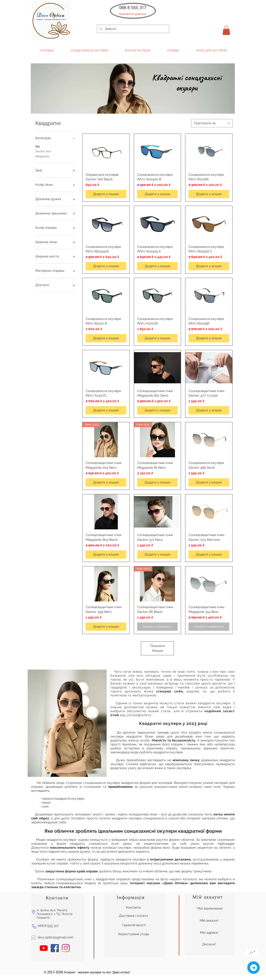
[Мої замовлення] (210, 909)
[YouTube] (44, 948)
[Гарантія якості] (134, 925)
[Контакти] (133, 907)
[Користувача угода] (134, 934)
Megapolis (42, 156)
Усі (38, 146)
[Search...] (133, 29)
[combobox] (212, 123)
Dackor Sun (43, 151)
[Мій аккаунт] (209, 921)
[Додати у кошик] (106, 194)
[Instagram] (66, 948)
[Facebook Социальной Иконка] (55, 948)
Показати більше (158, 648)
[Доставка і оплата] (133, 916)
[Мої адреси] (209, 933)
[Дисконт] (209, 944)
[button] (133, 14)
